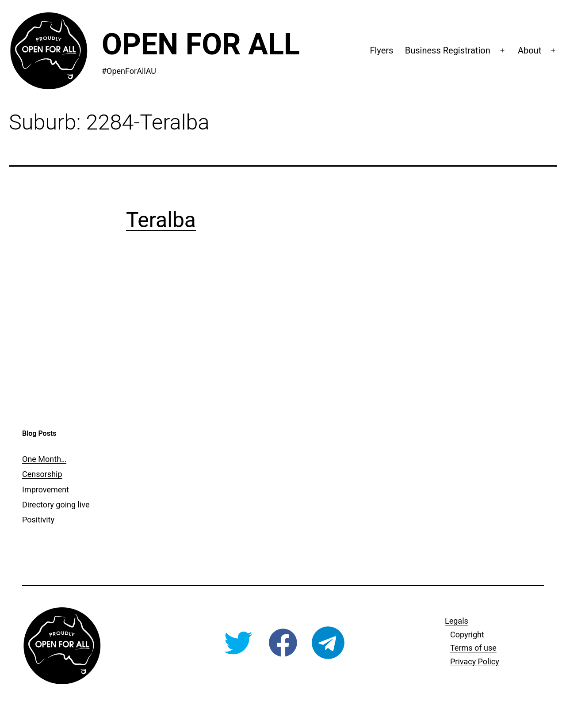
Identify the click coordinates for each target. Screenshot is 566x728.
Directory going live (56, 505)
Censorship (42, 474)
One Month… (44, 459)
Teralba (161, 220)
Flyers (381, 50)
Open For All (201, 44)
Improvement (46, 490)
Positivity (38, 520)
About (530, 50)
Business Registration (448, 50)
